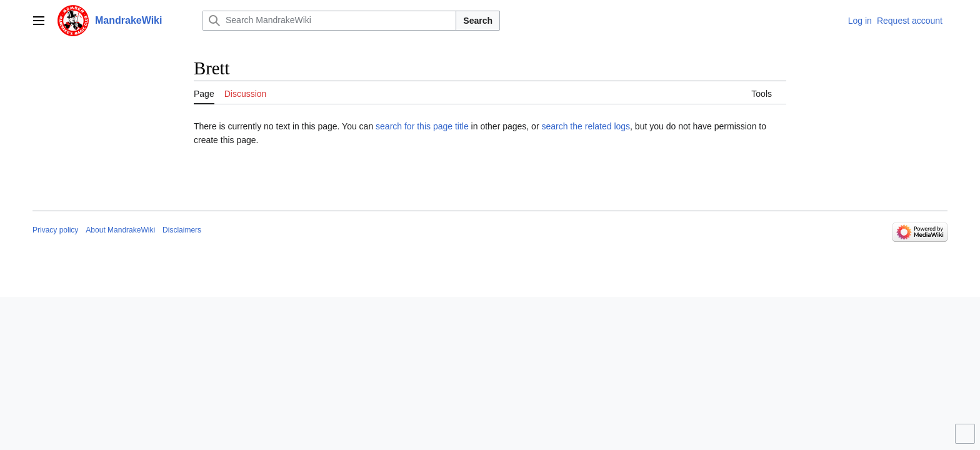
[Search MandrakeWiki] (329, 21)
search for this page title (422, 126)
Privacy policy (55, 230)
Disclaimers (182, 230)
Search (478, 21)
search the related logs (586, 126)
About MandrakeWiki (120, 230)
